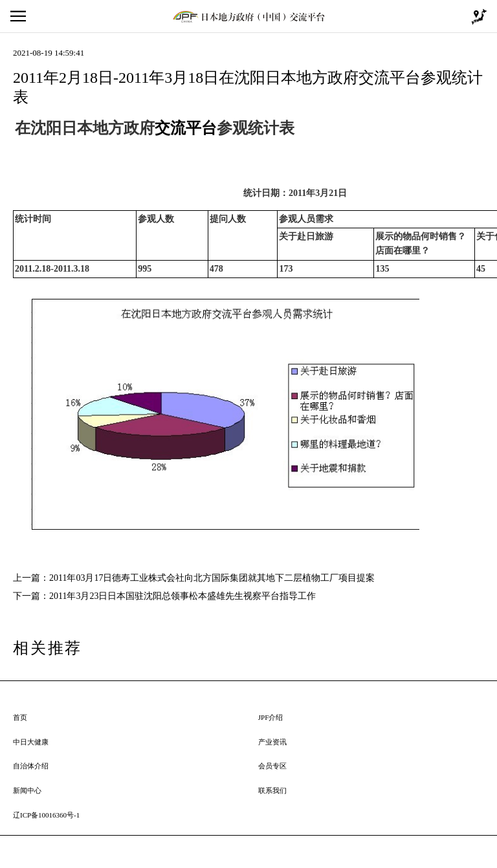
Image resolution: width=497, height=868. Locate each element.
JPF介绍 (271, 717)
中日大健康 (31, 742)
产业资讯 (272, 742)
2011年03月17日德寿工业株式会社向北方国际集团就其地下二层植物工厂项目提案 (212, 578)
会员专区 (272, 766)
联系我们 (272, 790)
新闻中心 (27, 790)
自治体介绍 (31, 766)
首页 (20, 717)
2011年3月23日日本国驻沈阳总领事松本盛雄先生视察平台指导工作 (182, 596)
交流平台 (186, 128)
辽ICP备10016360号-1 (46, 815)
